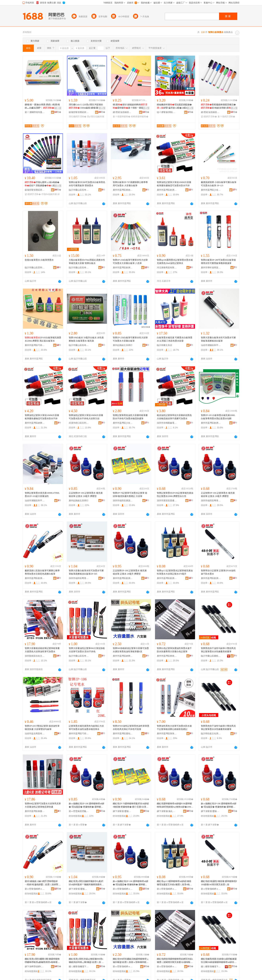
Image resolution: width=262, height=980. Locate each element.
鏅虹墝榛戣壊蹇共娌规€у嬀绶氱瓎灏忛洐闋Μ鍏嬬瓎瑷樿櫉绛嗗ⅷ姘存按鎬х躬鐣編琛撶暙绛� (219, 961)
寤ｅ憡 (102, 108)
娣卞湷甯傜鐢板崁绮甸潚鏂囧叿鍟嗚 (211, 811)
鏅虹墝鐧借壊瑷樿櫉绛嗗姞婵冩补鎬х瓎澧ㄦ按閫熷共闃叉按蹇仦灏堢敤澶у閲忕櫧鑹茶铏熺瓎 (175, 961)
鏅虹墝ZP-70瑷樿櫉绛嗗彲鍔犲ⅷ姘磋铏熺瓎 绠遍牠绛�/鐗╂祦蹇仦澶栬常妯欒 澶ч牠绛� (131, 805)
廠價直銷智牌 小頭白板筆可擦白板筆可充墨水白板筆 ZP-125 (219, 184)
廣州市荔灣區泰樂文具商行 (35, 811)
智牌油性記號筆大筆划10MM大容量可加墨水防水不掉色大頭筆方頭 (86, 417)
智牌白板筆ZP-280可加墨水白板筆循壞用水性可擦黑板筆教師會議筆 (218, 262)
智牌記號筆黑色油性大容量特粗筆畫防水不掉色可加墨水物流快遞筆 (130, 417)
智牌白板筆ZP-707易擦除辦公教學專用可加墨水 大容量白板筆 (130, 184)
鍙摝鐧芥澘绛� (209, 117)
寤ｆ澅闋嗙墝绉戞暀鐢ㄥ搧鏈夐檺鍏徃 (35, 112)
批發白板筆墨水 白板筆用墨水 (39, 260)
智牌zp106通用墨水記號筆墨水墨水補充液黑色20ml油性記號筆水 (175, 262)
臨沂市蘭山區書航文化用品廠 (211, 656)
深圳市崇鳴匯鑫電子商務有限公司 (167, 423)
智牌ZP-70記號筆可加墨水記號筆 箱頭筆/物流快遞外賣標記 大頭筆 (130, 495)
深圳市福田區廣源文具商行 (123, 501)
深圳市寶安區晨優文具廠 (167, 501)
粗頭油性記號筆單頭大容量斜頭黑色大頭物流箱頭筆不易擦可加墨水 (174, 417)
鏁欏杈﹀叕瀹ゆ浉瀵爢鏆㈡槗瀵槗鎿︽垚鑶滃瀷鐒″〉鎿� (43, 106)
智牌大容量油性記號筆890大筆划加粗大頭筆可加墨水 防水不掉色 (87, 650)
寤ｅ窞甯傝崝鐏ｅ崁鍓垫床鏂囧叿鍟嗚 (35, 889)
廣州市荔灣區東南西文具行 (123, 190)
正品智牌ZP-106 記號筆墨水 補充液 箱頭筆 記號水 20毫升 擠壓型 (86, 495)
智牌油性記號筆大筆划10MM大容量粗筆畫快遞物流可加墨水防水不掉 (174, 184)
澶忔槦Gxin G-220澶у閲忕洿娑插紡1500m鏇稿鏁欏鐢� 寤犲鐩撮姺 (87, 106)
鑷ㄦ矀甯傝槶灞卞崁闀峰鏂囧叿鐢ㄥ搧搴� (79, 967)
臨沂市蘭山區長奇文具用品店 (79, 190)
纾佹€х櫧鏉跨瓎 (49, 194)
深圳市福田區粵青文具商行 (211, 501)
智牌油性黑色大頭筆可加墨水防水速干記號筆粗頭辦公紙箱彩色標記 (174, 728)
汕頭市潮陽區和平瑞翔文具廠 (211, 345)
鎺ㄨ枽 (58, 108)
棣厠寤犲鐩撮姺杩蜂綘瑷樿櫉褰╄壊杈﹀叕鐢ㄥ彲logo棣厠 (131, 106)
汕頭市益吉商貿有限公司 (35, 734)
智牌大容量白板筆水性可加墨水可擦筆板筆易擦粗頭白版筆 (218, 339)
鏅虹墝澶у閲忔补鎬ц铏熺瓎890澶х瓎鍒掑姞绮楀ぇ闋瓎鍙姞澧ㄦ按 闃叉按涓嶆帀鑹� (86, 961)
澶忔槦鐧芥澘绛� (78, 117)
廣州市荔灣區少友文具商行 (211, 190)
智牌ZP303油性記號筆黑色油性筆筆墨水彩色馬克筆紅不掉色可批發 (131, 728)
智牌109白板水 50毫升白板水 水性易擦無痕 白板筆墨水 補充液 (86, 339)
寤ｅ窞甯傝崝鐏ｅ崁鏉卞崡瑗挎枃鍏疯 (167, 967)
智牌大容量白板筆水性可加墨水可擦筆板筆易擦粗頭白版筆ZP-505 (86, 572)
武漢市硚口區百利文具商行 (79, 423)
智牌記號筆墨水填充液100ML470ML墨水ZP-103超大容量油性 (42, 495)
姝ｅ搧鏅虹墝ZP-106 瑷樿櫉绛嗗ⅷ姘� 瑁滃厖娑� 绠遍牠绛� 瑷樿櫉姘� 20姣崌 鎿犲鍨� (87, 805)
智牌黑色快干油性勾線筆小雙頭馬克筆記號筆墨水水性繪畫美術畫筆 (218, 650)
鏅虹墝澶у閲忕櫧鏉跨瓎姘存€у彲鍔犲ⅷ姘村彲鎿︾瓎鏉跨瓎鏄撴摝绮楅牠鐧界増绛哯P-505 (86, 883)
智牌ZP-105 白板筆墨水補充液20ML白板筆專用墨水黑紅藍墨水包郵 (218, 417)
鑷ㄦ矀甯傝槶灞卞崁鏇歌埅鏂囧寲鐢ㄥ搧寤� (211, 967)
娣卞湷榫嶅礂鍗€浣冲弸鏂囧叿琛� (35, 967)
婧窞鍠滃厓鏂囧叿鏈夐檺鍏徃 (123, 112)
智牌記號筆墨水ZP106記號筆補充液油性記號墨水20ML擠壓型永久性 (175, 495)
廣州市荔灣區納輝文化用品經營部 (35, 423)
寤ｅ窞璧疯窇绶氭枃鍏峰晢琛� (79, 811)
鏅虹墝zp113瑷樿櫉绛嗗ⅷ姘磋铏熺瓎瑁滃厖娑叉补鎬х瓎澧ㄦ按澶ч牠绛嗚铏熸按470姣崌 (174, 883)
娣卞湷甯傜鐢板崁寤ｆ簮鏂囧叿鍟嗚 (123, 811)
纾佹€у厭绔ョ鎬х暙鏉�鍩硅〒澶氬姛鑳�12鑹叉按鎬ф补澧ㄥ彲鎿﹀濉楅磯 (42, 184)
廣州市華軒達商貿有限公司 (211, 268)
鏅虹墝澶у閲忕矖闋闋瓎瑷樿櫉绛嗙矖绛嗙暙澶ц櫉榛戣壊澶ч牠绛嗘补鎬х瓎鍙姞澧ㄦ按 (42, 961)
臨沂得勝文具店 (164, 345)
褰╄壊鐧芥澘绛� (226, 117)
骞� (58, 112)
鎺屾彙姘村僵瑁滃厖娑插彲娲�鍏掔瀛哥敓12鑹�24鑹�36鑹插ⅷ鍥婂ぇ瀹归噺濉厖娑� (175, 106)
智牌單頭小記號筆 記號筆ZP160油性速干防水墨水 (218, 572)
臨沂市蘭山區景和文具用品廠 (35, 268)
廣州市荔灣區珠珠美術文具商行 (167, 734)
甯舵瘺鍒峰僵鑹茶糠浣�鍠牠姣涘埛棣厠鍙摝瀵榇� (218, 106)
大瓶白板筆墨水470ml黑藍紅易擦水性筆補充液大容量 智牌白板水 (87, 262)
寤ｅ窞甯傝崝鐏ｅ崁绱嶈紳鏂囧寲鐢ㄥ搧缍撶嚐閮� (123, 967)
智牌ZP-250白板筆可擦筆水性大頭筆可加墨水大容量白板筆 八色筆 (130, 262)
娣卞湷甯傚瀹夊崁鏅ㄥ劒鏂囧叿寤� (167, 811)
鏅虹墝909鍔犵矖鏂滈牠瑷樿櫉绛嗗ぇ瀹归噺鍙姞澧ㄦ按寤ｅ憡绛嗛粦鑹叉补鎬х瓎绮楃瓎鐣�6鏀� (131, 961)
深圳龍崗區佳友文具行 (35, 656)
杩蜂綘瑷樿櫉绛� (140, 117)
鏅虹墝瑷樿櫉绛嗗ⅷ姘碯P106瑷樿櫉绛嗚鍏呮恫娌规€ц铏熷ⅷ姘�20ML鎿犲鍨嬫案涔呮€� (175, 805)
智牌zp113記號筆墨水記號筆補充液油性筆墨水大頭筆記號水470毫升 (175, 572)
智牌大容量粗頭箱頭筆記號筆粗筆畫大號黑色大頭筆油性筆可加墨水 (42, 650)
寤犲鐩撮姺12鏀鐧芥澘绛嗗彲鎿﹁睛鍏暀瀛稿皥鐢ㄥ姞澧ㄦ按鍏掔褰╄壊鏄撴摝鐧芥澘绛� (42, 883)
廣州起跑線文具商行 (123, 345)
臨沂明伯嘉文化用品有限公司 (211, 734)
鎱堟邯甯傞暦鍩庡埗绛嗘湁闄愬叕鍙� (79, 112)
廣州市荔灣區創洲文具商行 (167, 190)
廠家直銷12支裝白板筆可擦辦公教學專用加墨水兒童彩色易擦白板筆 (42, 572)
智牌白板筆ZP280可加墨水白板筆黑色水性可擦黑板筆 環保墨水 (87, 184)
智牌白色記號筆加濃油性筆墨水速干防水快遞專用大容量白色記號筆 (174, 650)
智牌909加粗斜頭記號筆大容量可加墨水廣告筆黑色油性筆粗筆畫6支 (131, 650)
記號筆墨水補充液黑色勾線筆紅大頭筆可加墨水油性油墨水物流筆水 (86, 728)
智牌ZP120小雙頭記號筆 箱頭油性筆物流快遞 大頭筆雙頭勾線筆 (42, 728)
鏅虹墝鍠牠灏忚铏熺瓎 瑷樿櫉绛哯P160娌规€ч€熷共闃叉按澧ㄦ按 (219, 883)
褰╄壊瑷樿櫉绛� (122, 117)
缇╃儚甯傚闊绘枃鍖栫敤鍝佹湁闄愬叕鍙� (167, 112)
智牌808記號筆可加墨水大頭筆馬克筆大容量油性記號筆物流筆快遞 (43, 805)
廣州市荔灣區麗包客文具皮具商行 (123, 734)
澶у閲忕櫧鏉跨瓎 (95, 117)
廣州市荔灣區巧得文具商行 (35, 345)
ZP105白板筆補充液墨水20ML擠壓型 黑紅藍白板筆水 (43, 339)
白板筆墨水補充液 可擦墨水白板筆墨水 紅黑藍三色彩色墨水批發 (175, 339)
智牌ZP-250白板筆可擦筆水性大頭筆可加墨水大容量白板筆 (130, 339)
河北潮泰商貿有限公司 (167, 268)
